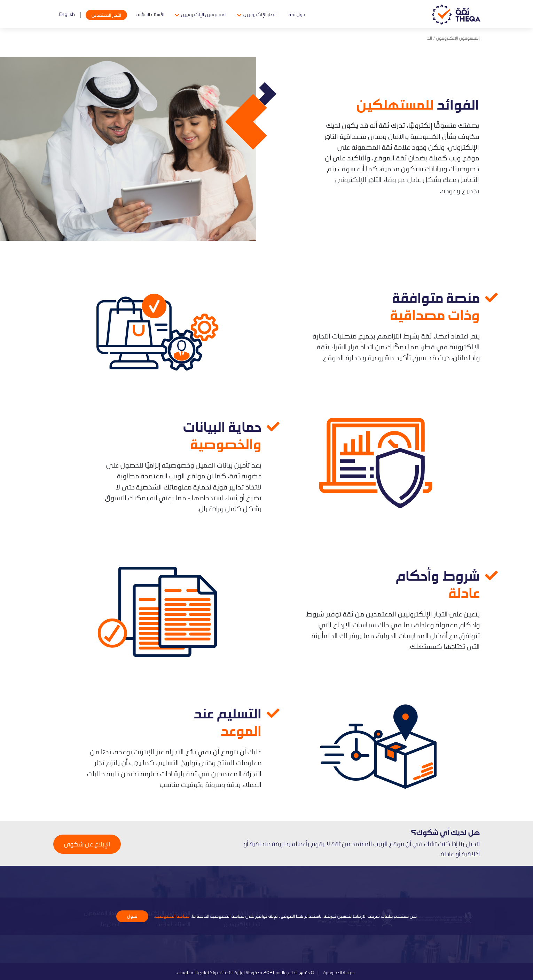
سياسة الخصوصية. (171, 916)
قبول (132, 916)
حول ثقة (297, 14)
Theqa (456, 15)
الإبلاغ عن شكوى (87, 844)
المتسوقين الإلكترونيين (204, 14)
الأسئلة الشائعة (150, 14)
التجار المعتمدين (106, 15)
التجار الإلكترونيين (260, 14)
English (67, 14)
